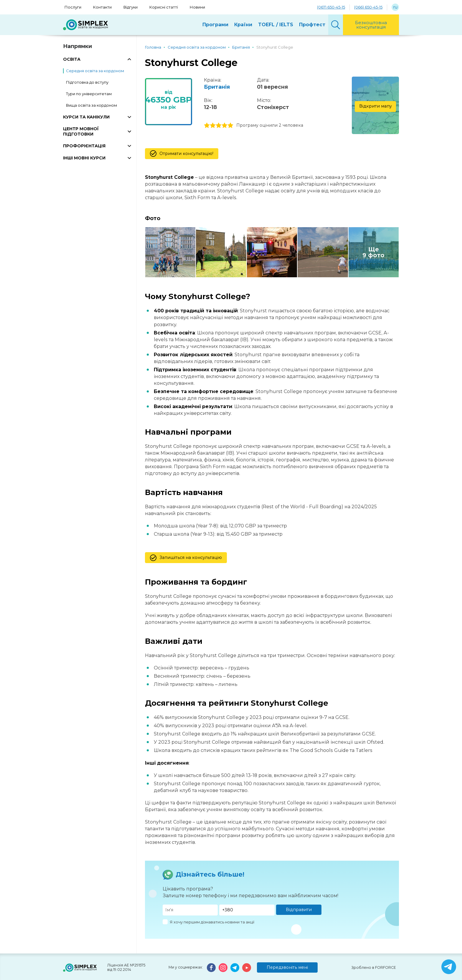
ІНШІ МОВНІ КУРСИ (84, 158)
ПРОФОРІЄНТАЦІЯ (84, 146)
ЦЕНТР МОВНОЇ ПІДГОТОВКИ (81, 131)
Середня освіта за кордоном (95, 71)
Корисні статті (164, 7)
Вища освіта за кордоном (91, 105)
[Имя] (190, 910)
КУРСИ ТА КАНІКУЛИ (86, 117)
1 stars (207, 126)
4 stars (225, 126)
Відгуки (131, 7)
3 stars (219, 126)
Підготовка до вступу (87, 82)
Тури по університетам (89, 94)
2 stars (213, 126)
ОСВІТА (72, 59)
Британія (217, 87)
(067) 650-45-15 (331, 7)
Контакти (102, 7)
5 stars (230, 126)
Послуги (73, 7)
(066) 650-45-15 (368, 7)
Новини (197, 7)
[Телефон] (247, 910)
